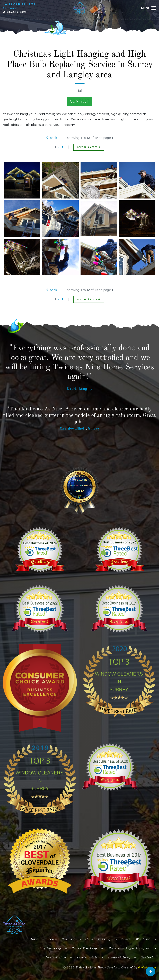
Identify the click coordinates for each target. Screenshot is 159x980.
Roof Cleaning (50, 948)
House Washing (98, 939)
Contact (147, 957)
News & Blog (56, 957)
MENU (146, 8)
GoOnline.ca (147, 968)
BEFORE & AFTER (89, 147)
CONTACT (80, 101)
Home (35, 938)
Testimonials (87, 957)
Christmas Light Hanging (129, 948)
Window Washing (135, 939)
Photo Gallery (119, 957)
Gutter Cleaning (62, 939)
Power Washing (84, 948)
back (52, 138)
